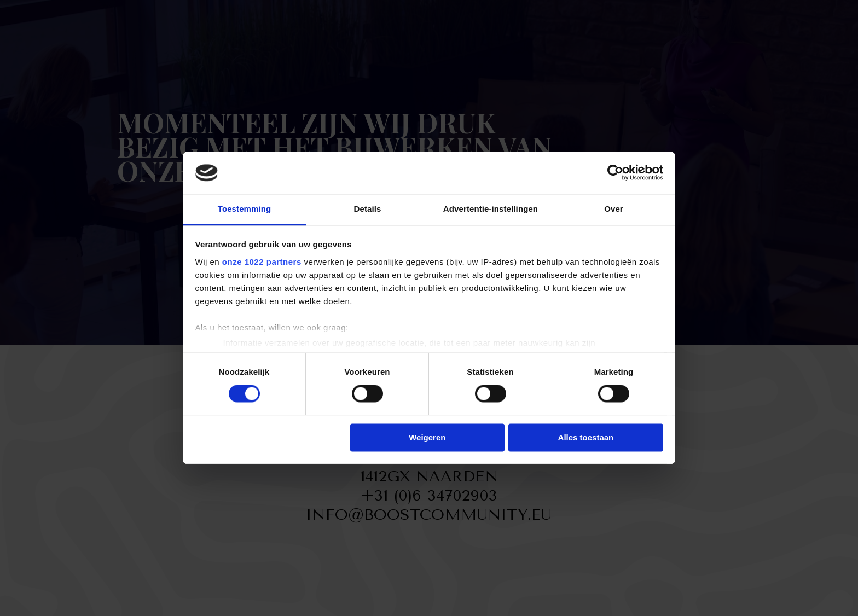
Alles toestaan (586, 437)
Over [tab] (614, 209)
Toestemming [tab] (245, 209)
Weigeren (427, 437)
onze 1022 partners (262, 262)
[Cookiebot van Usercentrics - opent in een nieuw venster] (615, 173)
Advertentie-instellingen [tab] (491, 209)
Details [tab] (368, 209)
